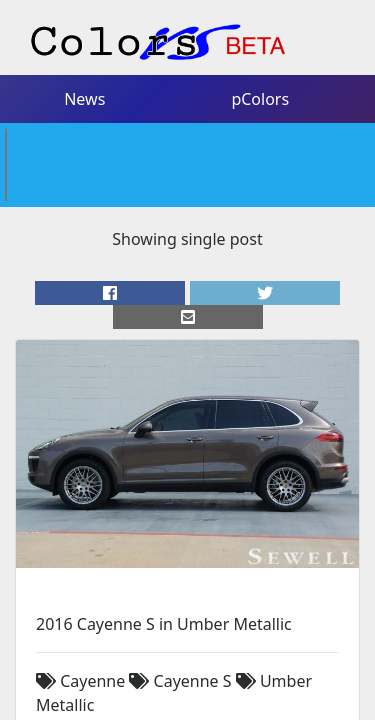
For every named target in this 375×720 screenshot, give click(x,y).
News (83, 63)
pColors (261, 63)
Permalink (170, 599)
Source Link (79, 599)
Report (326, 627)
